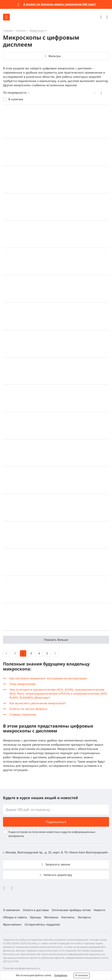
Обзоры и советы (15, 917)
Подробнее (61, 975)
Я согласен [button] (82, 975)
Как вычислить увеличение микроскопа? (38, 703)
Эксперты (84, 917)
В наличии (16, 99)
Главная (8, 31)
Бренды (36, 917)
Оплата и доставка (36, 910)
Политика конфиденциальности (21, 968)
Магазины (51, 917)
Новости (99, 910)
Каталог (21, 31)
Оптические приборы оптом (71, 910)
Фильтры (55, 56)
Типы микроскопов (22, 684)
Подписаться (56, 822)
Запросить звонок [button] (57, 864)
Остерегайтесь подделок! (42, 924)
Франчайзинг (12, 924)
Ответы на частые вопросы (28, 709)
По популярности (15, 93)
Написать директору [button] (57, 875)
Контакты (68, 917)
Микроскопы (37, 31)
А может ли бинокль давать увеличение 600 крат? (60, 4)
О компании (11, 910)
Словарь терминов (23, 714)
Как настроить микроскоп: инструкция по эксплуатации (48, 678)
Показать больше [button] (56, 640)
